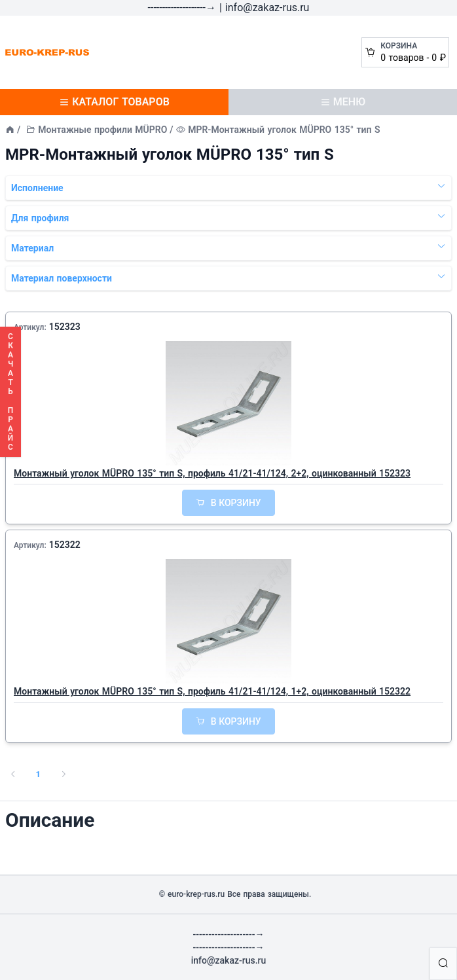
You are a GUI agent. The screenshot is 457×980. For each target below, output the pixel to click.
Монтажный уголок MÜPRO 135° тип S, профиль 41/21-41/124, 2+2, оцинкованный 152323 (212, 473)
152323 (65, 327)
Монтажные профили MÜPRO (102, 130)
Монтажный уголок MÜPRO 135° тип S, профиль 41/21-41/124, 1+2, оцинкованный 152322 (212, 691)
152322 (65, 545)
